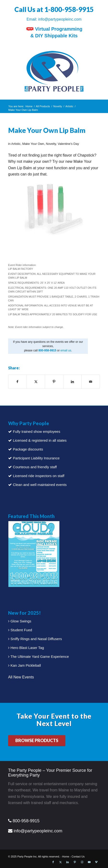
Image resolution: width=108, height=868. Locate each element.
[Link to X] (60, 862)
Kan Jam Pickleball (26, 665)
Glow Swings (21, 621)
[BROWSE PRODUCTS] (37, 741)
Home (66, 857)
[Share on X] (36, 382)
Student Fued (21, 630)
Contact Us (78, 857)
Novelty (51, 144)
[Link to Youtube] (89, 862)
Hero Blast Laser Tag (27, 648)
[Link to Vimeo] (96, 862)
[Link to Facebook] (53, 862)
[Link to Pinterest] (75, 862)
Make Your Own (33, 144)
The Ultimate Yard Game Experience (40, 657)
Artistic (16, 144)
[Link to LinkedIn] (68, 862)
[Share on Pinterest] (54, 382)
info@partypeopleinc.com (60, 19)
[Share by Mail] (91, 382)
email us (66, 350)
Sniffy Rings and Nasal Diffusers (36, 639)
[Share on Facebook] (17, 382)
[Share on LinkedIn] (72, 382)
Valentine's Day (68, 144)
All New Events (21, 677)
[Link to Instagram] (82, 862)
